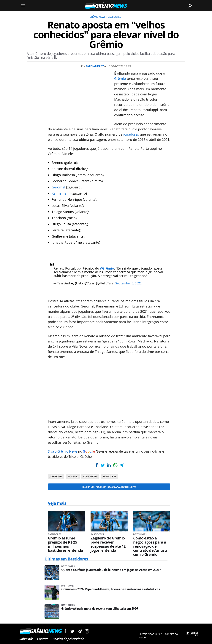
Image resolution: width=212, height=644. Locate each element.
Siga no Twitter (72, 631)
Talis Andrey (95, 66)
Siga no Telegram (80, 631)
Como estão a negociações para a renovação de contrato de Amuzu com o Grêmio (150, 546)
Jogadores (56, 476)
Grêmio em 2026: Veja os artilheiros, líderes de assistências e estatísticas (110, 589)
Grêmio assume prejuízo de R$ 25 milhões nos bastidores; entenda (65, 544)
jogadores (131, 134)
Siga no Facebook (65, 631)
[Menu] (23, 6)
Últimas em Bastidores (66, 559)
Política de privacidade (68, 639)
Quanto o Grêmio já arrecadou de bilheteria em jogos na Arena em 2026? (111, 570)
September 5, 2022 (128, 283)
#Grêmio (107, 268)
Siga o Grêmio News (63, 451)
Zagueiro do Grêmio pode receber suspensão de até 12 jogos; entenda (108, 544)
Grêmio (120, 79)
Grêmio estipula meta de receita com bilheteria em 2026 (99, 609)
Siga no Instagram (87, 631)
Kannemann (61, 193)
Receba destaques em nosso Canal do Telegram (109, 487)
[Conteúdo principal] (106, 322)
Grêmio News (98, 17)
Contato (43, 639)
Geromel (58, 187)
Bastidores (114, 17)
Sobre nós (26, 639)
